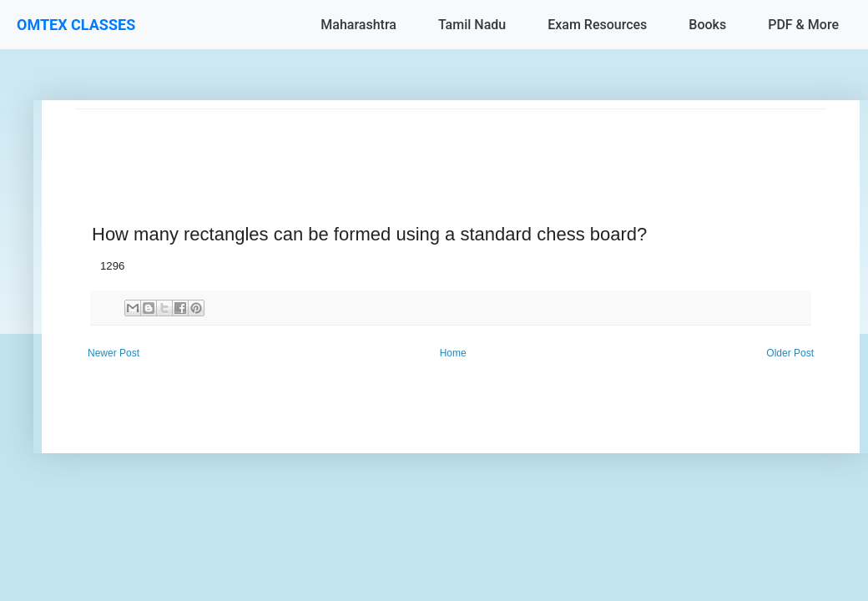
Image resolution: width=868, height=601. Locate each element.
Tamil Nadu (472, 25)
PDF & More (803, 25)
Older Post (790, 353)
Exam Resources (597, 25)
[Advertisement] (451, 147)
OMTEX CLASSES (76, 25)
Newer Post (114, 353)
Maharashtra (358, 25)
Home (453, 353)
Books (707, 25)
